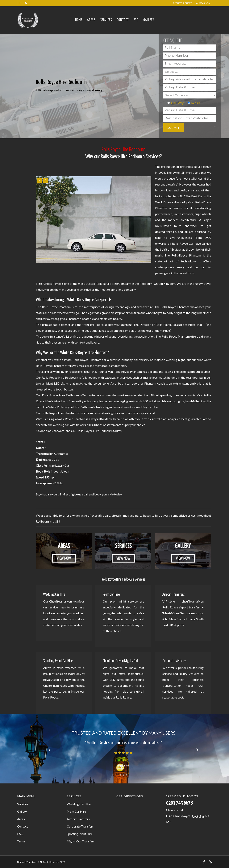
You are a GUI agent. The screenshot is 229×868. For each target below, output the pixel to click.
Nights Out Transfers (81, 841)
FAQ (136, 20)
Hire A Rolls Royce (178, 816)
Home (79, 20)
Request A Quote (182, 3)
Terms (21, 841)
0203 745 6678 (203, 3)
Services (106, 20)
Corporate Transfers (80, 826)
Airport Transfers (78, 819)
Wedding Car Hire (79, 804)
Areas (91, 20)
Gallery (149, 20)
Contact (123, 20)
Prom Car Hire (76, 811)
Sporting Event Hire (80, 834)
